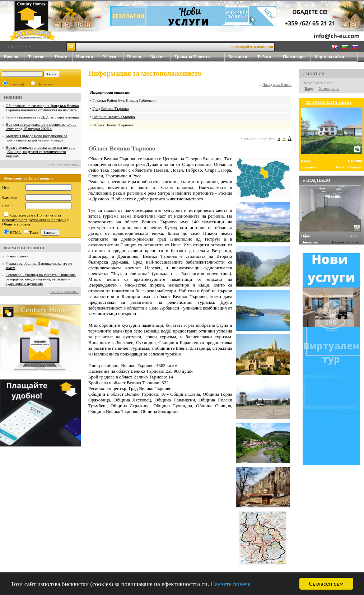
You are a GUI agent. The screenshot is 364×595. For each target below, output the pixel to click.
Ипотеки (85, 57)
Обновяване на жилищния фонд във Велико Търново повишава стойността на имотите (42, 108)
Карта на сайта (329, 57)
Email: (7, 206)
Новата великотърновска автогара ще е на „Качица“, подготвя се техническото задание (41, 152)
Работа (264, 57)
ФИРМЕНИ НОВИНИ (24, 248)
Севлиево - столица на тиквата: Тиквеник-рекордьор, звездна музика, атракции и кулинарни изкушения (41, 279)
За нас (161, 57)
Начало (11, 57)
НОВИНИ (13, 97)
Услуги (113, 57)
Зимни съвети (17, 256)
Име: (6, 187)
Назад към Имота (277, 84)
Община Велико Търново (114, 117)
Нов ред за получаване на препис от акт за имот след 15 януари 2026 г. (41, 126)
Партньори (294, 57)
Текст (34, 232)
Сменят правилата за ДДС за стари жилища (42, 117)
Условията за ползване (48, 220)
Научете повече (230, 584)
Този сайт (18, 84)
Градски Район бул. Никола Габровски (125, 100)
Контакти (241, 57)
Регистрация (329, 88)
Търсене (36, 57)
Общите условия (16, 224)
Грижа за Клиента (192, 57)
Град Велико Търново (111, 108)
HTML (15, 232)
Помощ (137, 57)
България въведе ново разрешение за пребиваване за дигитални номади (37, 138)
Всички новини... (65, 164)
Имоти (64, 57)
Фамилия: (10, 197)
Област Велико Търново (113, 125)
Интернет (45, 84)
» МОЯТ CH (314, 74)
